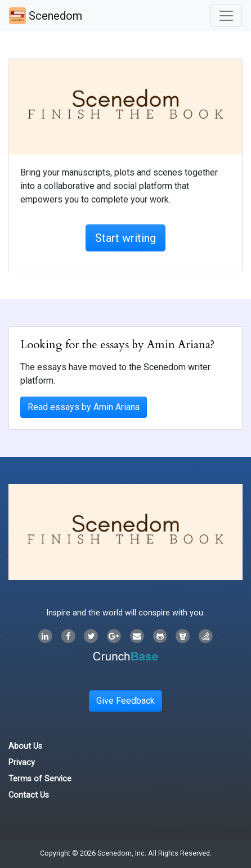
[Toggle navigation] (226, 16)
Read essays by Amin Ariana (84, 407)
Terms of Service (40, 779)
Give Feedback (125, 701)
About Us (25, 746)
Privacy (22, 763)
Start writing (125, 238)
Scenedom (46, 16)
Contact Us (29, 795)
